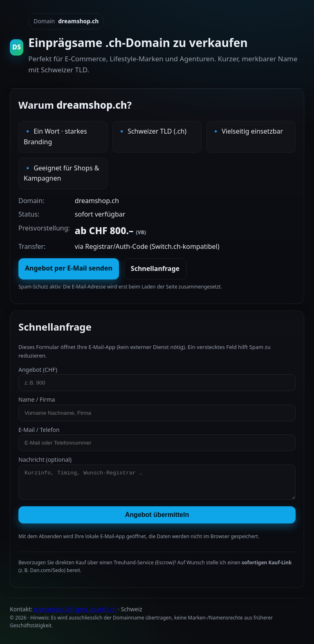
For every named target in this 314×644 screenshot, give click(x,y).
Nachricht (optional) (157, 480)
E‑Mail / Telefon (157, 438)
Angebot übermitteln (157, 520)
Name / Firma (157, 408)
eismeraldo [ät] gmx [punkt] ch (75, 614)
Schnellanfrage (155, 268)
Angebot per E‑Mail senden (69, 268)
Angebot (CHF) (157, 378)
